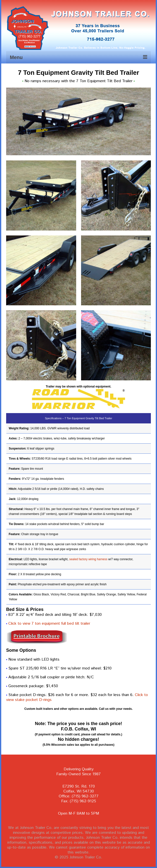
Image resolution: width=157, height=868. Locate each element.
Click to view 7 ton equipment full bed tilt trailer (49, 624)
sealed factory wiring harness (88, 559)
